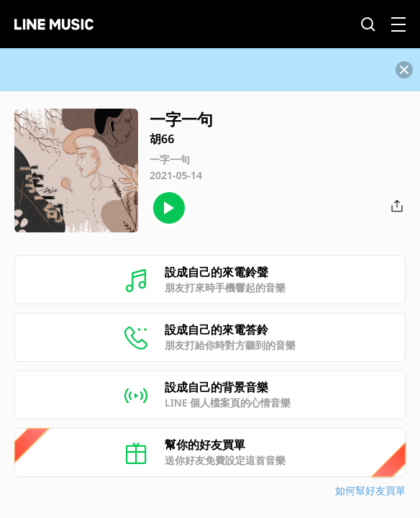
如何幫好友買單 (370, 490)
